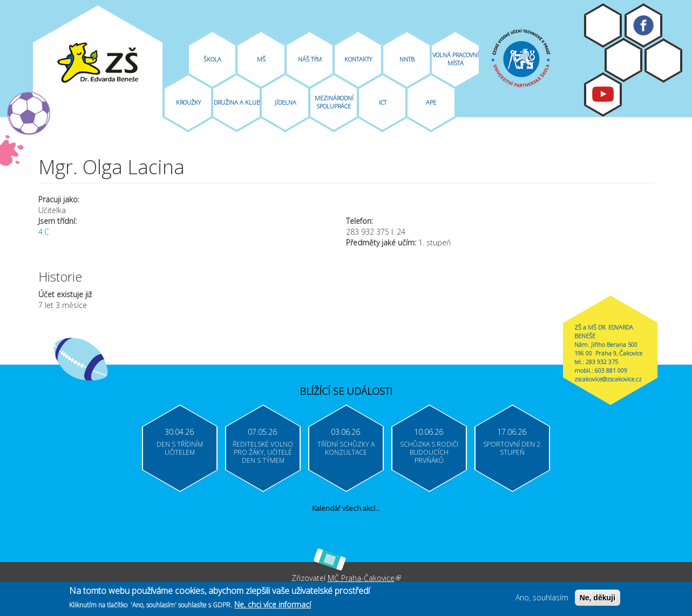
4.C (44, 232)
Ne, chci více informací (273, 606)
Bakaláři (623, 60)
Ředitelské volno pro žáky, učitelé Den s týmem (263, 452)
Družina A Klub (237, 102)
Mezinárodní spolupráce (334, 102)
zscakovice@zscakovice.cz (608, 379)
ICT (383, 102)
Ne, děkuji (598, 599)
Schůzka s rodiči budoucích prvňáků (429, 452)
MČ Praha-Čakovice (364, 578)
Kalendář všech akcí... (346, 508)
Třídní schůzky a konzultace (346, 448)
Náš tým (310, 59)
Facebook (643, 25)
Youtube (603, 94)
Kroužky (188, 102)
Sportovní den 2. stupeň (513, 448)
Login (663, 60)
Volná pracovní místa (456, 59)
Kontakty (358, 59)
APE (431, 102)
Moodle (603, 25)
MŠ (261, 59)
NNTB (407, 59)
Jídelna (286, 102)
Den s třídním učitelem (180, 448)
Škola (212, 59)
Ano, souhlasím (542, 599)
